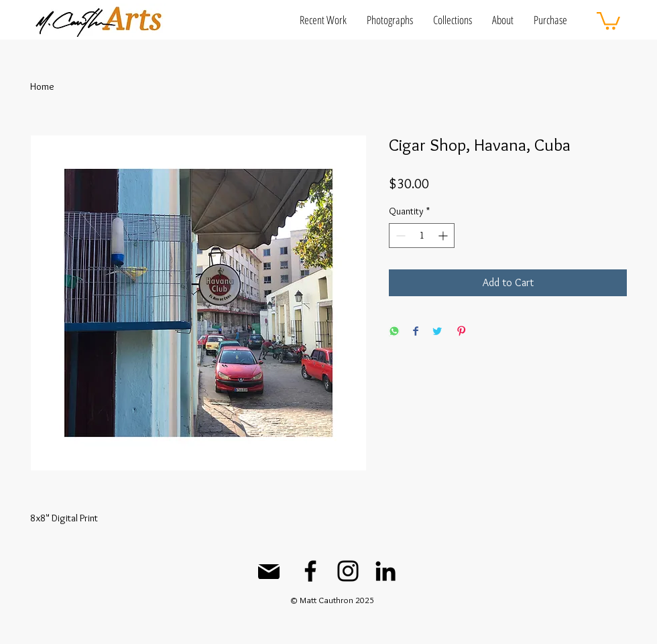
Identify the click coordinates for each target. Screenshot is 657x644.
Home (42, 86)
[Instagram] (348, 571)
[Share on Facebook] (416, 332)
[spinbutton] (422, 236)
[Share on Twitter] (437, 332)
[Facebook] (310, 571)
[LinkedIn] (385, 571)
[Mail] (269, 572)
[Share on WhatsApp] (394, 332)
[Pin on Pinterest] (461, 332)
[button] (323, 20)
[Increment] (444, 236)
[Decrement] (399, 236)
